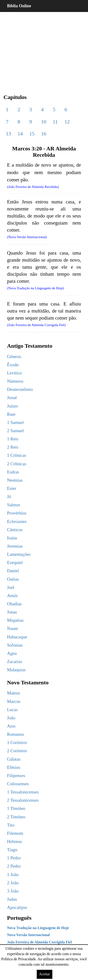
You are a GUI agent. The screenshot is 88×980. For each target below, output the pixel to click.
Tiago (12, 850)
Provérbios (17, 513)
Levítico (14, 373)
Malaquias (16, 670)
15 (32, 134)
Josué (12, 398)
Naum (12, 628)
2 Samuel (15, 431)
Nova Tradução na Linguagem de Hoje (38, 928)
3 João (13, 891)
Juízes (12, 406)
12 (67, 122)
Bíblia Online (19, 6)
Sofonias (15, 645)
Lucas (12, 710)
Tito (11, 825)
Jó (9, 497)
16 (44, 134)
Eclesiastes (17, 521)
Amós (12, 596)
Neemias (15, 480)
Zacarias (15, 662)
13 (8, 134)
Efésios (14, 767)
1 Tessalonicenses (23, 792)
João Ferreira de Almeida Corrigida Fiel (39, 942)
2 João (13, 883)
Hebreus (14, 841)
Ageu (12, 653)
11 (55, 122)
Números (15, 381)
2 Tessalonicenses (23, 800)
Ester (12, 488)
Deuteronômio (20, 389)
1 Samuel (15, 422)
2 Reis (13, 447)
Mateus (14, 693)
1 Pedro (14, 858)
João (11, 718)
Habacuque (17, 637)
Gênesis (14, 357)
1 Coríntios (17, 742)
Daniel (13, 571)
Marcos (14, 701)
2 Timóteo (16, 817)
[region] (44, 49)
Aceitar (44, 974)
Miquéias (15, 620)
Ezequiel (15, 562)
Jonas (12, 612)
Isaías (12, 538)
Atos (11, 726)
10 (44, 122)
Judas (12, 899)
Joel (11, 587)
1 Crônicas (17, 455)
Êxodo (13, 365)
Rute (11, 414)
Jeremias (15, 546)
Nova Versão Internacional (28, 935)
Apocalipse (17, 907)
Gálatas (14, 759)
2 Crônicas (17, 464)
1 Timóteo (16, 808)
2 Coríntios (17, 751)
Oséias (13, 579)
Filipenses (16, 776)
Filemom (15, 833)
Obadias (14, 604)
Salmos (14, 505)
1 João (13, 875)
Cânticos (15, 530)
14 (20, 134)
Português (19, 918)
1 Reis (13, 439)
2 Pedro (14, 866)
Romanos (15, 734)
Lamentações (19, 554)
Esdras (13, 472)
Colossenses (18, 784)
